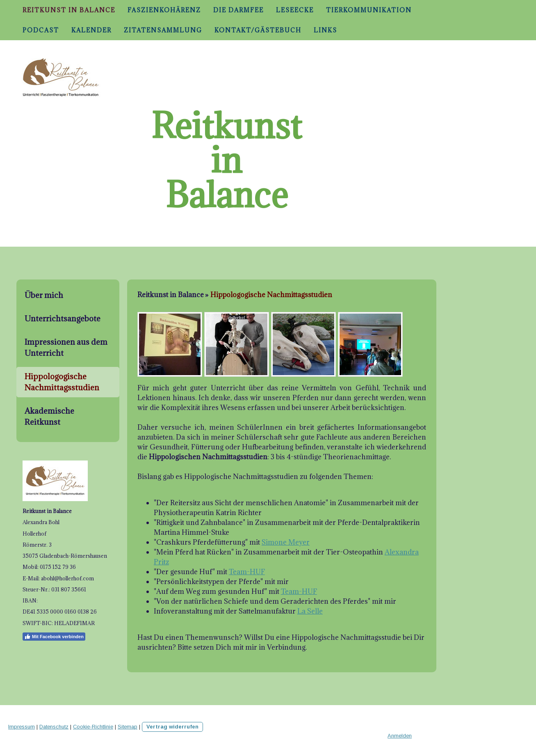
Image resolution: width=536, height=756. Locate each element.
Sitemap (128, 727)
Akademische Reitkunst (49, 416)
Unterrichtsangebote (63, 318)
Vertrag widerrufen (172, 727)
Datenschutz (54, 727)
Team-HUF (247, 572)
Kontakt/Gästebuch (258, 30)
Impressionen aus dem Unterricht (66, 347)
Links (325, 30)
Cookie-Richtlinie (93, 727)
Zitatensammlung (163, 30)
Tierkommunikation (369, 10)
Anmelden (400, 736)
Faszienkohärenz (164, 10)
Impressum (22, 727)
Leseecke (295, 10)
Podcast (41, 30)
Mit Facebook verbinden (54, 637)
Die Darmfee (238, 10)
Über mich (44, 295)
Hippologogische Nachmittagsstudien (62, 382)
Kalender (91, 30)
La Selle (310, 611)
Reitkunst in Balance (69, 10)
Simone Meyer (286, 542)
